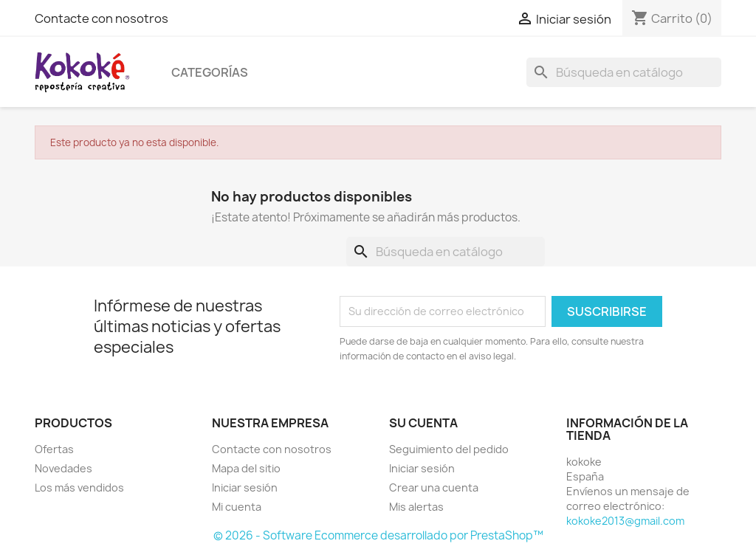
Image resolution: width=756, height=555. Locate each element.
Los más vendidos (79, 487)
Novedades (63, 468)
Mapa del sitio (246, 468)
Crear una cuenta (434, 487)
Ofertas (54, 449)
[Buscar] (624, 72)
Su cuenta (423, 423)
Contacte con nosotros (102, 18)
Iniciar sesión (245, 487)
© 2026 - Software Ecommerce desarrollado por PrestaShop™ (378, 535)
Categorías (210, 72)
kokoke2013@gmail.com (625, 521)
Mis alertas (416, 507)
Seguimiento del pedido (449, 449)
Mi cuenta (237, 507)
